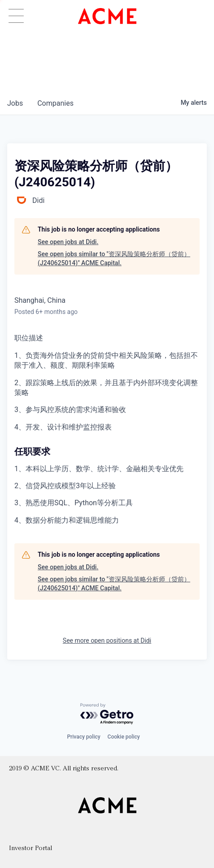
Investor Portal (31, 849)
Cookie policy (124, 737)
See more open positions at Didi (107, 640)
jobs (15, 103)
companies (55, 103)
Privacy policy (83, 737)
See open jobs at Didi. (68, 242)
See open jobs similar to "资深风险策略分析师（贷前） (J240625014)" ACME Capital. (114, 258)
